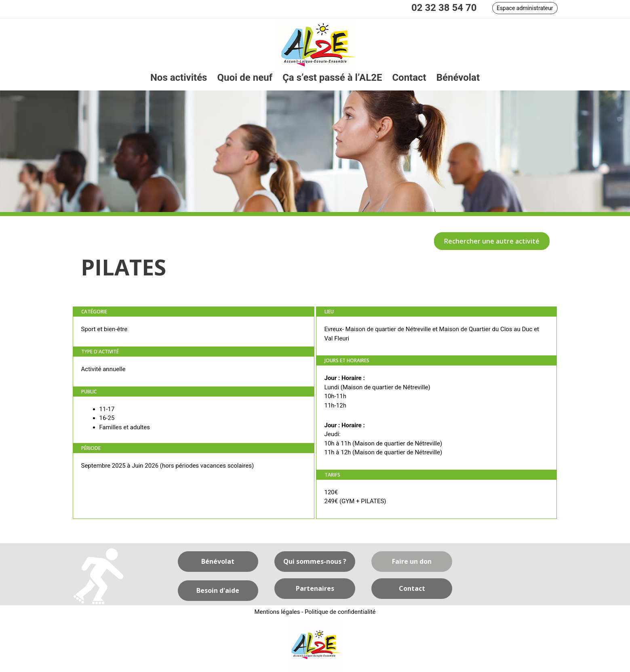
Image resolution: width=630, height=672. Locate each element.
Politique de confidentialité (340, 612)
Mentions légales (277, 612)
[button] (525, 8)
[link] (179, 78)
